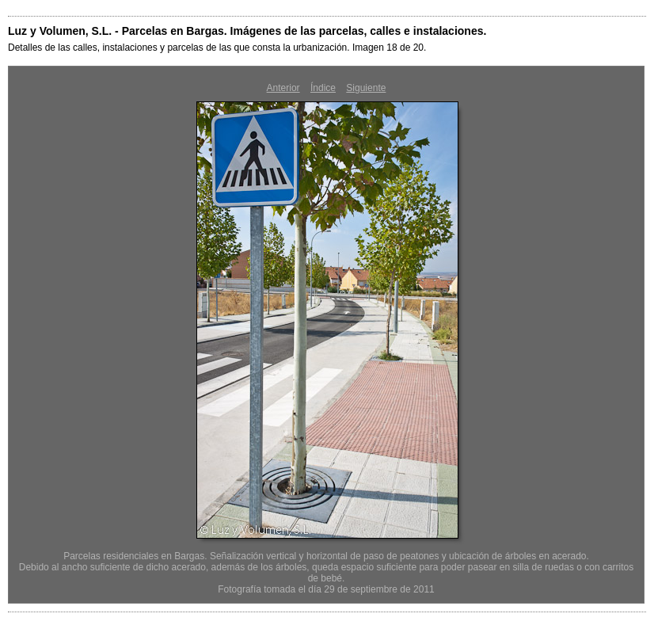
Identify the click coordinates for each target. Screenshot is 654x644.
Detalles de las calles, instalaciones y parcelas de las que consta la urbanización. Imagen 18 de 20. (217, 48)
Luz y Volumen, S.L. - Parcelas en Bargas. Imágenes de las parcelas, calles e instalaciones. (247, 31)
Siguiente (366, 88)
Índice (323, 88)
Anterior (283, 88)
